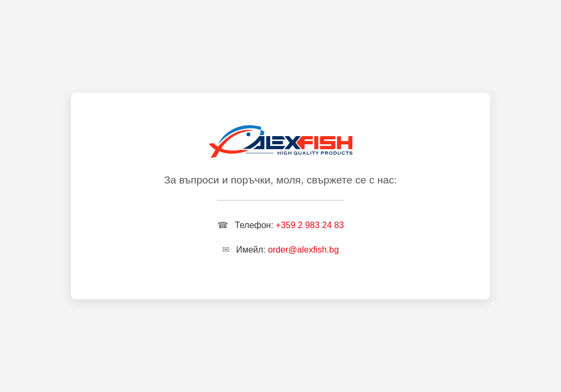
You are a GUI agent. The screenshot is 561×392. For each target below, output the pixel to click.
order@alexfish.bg (303, 250)
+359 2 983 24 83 (310, 225)
